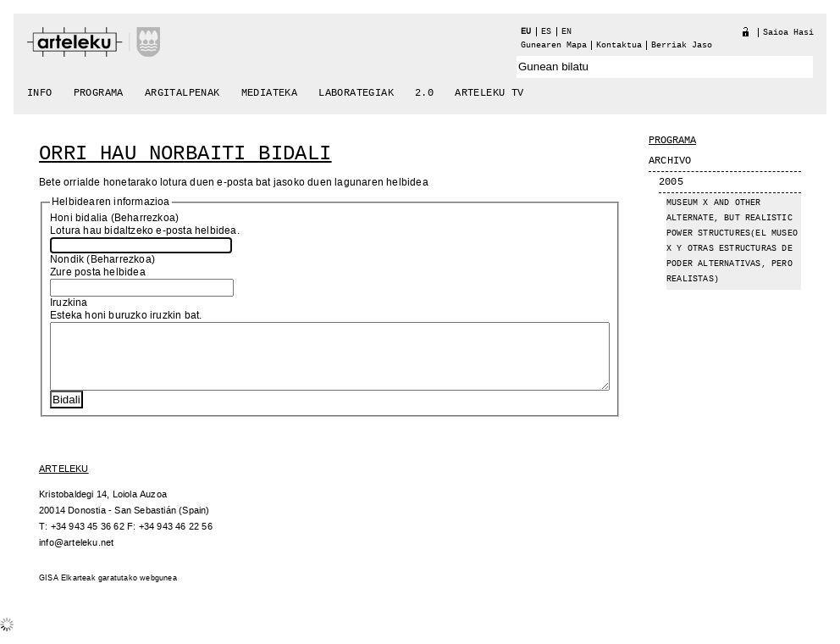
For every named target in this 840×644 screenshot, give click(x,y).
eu (526, 32)
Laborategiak (356, 93)
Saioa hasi (788, 33)
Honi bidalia (79, 218)
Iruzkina (69, 303)
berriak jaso (682, 45)
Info (40, 93)
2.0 (424, 93)
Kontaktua (619, 45)
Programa (99, 93)
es (546, 32)
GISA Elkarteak (67, 591)
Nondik (67, 260)
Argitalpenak (182, 93)
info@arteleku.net (76, 555)
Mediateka (270, 93)
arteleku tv (489, 93)
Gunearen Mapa (554, 45)
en (566, 32)
